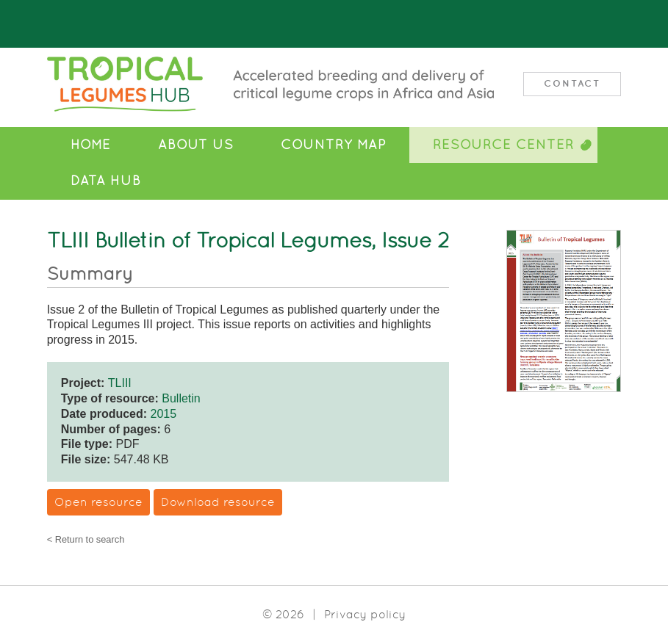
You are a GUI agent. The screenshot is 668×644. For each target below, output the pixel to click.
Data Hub (106, 181)
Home (91, 145)
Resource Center (503, 145)
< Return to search (86, 540)
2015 (164, 414)
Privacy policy (365, 614)
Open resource (98, 502)
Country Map (333, 145)
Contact (572, 83)
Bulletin (181, 398)
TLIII (120, 383)
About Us (196, 145)
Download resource (218, 502)
